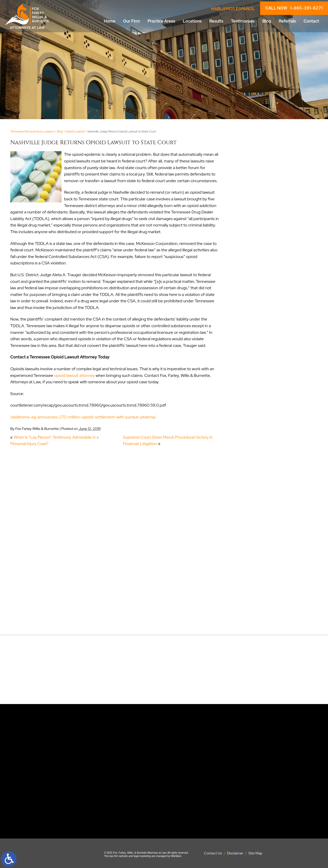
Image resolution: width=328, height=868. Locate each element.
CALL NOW (294, 8)
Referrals (287, 21)
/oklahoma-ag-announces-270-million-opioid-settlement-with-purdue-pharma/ (83, 417)
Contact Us (213, 853)
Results (216, 21)
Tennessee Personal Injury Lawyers (32, 131)
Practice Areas (161, 21)
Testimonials (243, 21)
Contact (311, 21)
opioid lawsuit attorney (74, 375)
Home (110, 21)
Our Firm (131, 21)
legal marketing (142, 856)
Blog (267, 21)
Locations (192, 21)
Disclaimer (235, 853)
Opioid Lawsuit (75, 131)
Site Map (255, 853)
